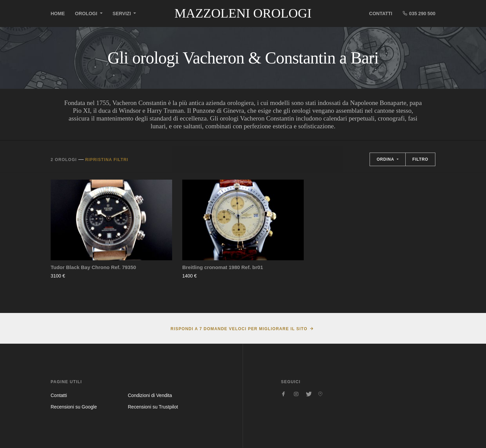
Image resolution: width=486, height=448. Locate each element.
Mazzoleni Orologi (243, 13)
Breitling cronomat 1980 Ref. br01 (223, 267)
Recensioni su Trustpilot (153, 407)
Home (58, 14)
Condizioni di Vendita (150, 395)
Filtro (420, 159)
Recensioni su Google (74, 407)
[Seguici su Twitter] (308, 394)
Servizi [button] (123, 14)
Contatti (381, 14)
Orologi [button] (87, 14)
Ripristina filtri (107, 160)
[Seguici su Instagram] (296, 394)
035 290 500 (419, 13)
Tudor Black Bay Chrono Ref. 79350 (93, 267)
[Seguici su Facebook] (284, 394)
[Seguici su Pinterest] (320, 394)
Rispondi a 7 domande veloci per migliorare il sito (239, 329)
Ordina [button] (386, 159)
